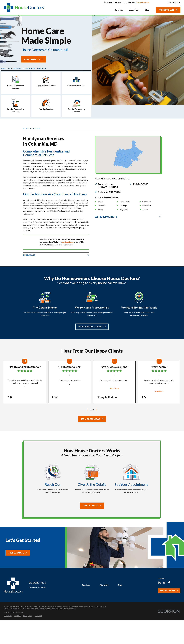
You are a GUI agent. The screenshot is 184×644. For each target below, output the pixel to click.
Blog (120, 585)
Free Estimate (168, 10)
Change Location (142, 2)
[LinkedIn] (159, 583)
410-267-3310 (140, 184)
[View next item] (97, 410)
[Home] (24, 7)
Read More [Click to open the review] (114, 388)
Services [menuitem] (119, 10)
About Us (104, 585)
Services (86, 585)
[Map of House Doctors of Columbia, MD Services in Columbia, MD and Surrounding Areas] (128, 155)
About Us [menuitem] (134, 10)
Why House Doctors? (92, 327)
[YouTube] (164, 583)
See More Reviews (92, 419)
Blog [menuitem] (147, 10)
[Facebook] (169, 583)
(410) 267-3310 (174, 2)
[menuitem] (8, 616)
